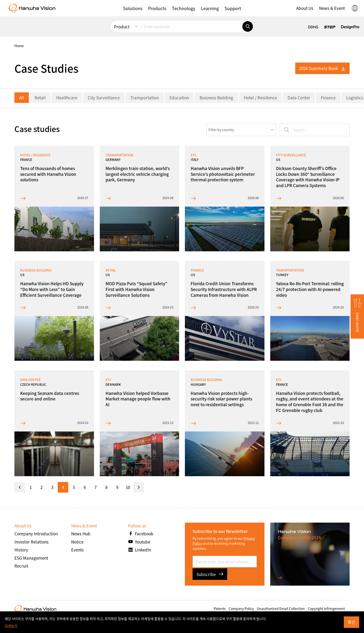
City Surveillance (104, 98)
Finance (328, 98)
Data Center (299, 98)
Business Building (216, 98)
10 (128, 487)
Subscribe (210, 574)
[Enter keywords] (192, 26)
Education (179, 98)
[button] (133, 8)
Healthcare (67, 98)
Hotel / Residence (260, 98)
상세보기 (11, 626)
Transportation (145, 98)
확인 (351, 622)
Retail (40, 98)
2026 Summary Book (322, 68)
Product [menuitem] (122, 27)
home (19, 46)
